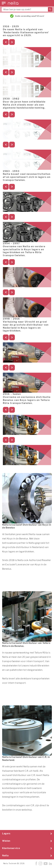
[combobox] (27, 9)
